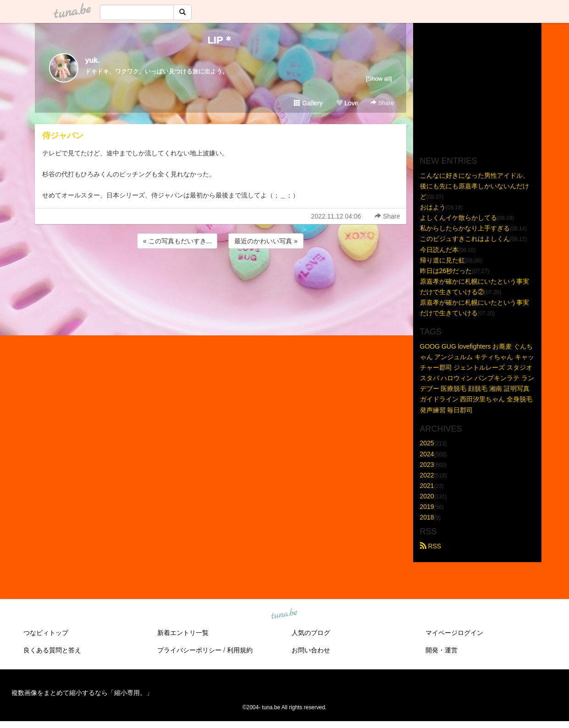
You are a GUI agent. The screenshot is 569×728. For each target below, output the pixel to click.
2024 (427, 454)
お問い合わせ (311, 650)
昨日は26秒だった (446, 271)
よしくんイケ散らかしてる (459, 218)
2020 (427, 496)
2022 (427, 475)
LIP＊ (220, 40)
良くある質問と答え (52, 650)
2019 (427, 507)
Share (382, 103)
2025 (427, 443)
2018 (427, 517)
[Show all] (379, 79)
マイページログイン (454, 633)
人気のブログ (311, 633)
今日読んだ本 (439, 250)
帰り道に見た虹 (442, 260)
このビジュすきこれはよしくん (465, 239)
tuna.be (284, 614)
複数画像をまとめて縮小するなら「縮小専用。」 (82, 693)
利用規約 (240, 650)
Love (347, 103)
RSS (431, 546)
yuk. (93, 60)
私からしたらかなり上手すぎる (465, 228)
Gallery (308, 103)
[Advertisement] (221, 275)
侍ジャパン (63, 136)
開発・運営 (442, 650)
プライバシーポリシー (189, 650)
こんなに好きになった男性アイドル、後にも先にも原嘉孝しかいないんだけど (475, 186)
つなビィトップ (46, 633)
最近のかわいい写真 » (266, 241)
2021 (427, 486)
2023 (427, 465)
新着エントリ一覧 (183, 633)
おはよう (433, 207)
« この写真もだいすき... (177, 241)
